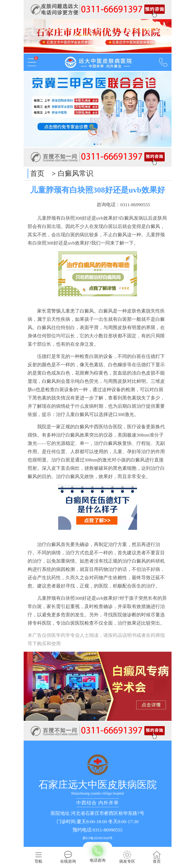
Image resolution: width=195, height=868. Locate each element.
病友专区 (127, 857)
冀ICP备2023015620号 (97, 838)
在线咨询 (68, 857)
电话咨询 (98, 854)
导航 (38, 857)
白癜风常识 (76, 173)
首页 (37, 173)
